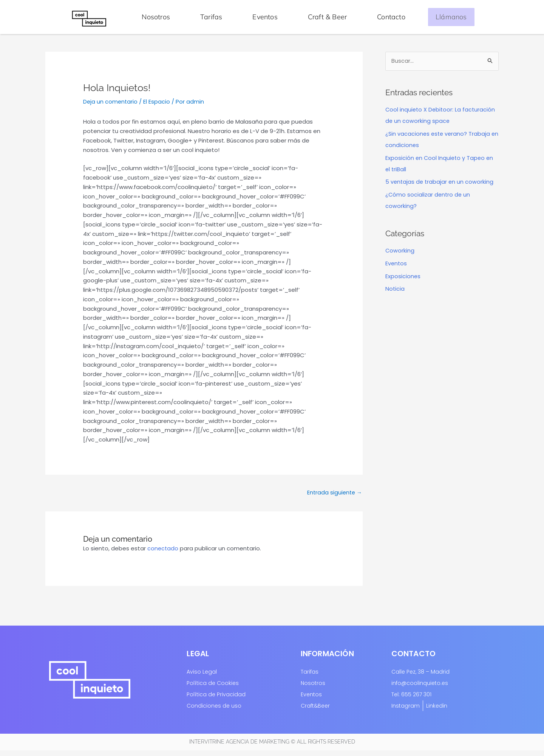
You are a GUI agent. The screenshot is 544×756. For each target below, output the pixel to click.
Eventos (265, 17)
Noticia (395, 294)
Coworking (400, 256)
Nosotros (156, 17)
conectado (163, 554)
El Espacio (158, 106)
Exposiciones (403, 281)
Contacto (391, 17)
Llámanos (451, 17)
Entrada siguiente (334, 498)
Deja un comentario (111, 106)
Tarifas (211, 17)
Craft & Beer (327, 17)
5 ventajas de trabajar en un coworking (440, 187)
